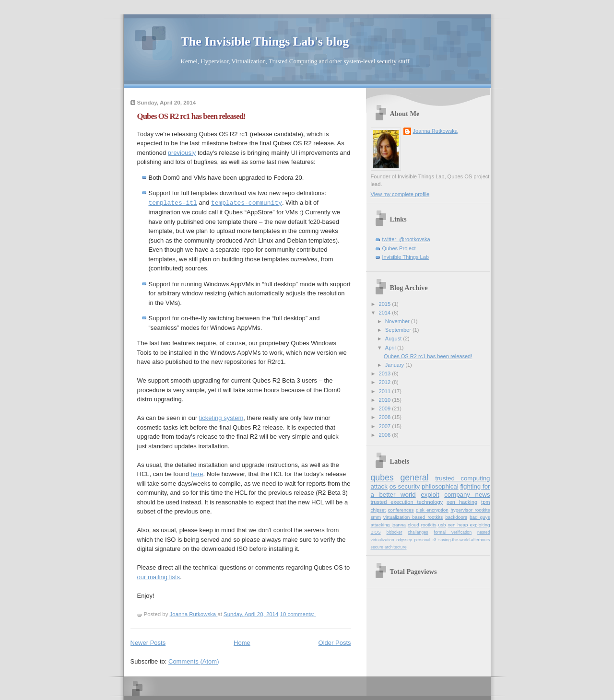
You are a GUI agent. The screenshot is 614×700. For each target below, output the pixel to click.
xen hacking (462, 502)
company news (467, 495)
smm (376, 517)
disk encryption (432, 510)
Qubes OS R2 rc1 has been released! (191, 116)
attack (379, 486)
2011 (386, 391)
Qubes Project (399, 248)
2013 (386, 373)
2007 (386, 426)
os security (405, 486)
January (395, 365)
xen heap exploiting (469, 525)
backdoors (456, 517)
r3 (435, 540)
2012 (386, 382)
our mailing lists (159, 577)
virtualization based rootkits (413, 517)
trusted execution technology (407, 502)
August (394, 338)
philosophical (440, 486)
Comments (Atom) (194, 661)
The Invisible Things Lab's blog (265, 41)
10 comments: (298, 614)
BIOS (376, 532)
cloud (413, 525)
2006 (386, 435)
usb (442, 525)
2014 (386, 313)
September (399, 330)
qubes (382, 478)
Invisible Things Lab (406, 257)
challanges (418, 532)
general (414, 478)
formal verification (453, 532)
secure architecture (389, 547)
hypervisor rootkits (470, 510)
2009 (386, 408)
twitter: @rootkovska (406, 239)
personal (422, 540)
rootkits (429, 525)
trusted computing (462, 478)
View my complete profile (400, 194)
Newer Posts (148, 643)
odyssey (404, 540)
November (398, 321)
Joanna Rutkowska (435, 131)
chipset (378, 510)
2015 (386, 304)
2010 (386, 400)
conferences (401, 510)
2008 (386, 417)
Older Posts (335, 643)
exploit (430, 495)
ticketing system (221, 418)
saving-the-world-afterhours (464, 540)
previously (182, 153)
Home (242, 643)
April (391, 348)
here (197, 474)
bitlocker (395, 532)
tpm (485, 502)
